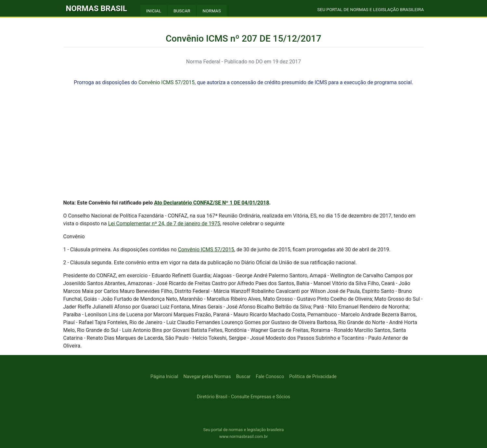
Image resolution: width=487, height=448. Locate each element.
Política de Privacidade (313, 377)
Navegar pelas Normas (207, 377)
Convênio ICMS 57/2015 (167, 82)
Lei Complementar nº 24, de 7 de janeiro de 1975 (164, 224)
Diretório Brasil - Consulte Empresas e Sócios (244, 397)
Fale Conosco (270, 377)
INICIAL (154, 11)
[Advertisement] (244, 148)
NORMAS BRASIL (97, 8)
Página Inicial (164, 377)
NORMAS (211, 11)
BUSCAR (182, 11)
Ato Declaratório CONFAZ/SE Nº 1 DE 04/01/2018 (211, 203)
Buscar (243, 377)
